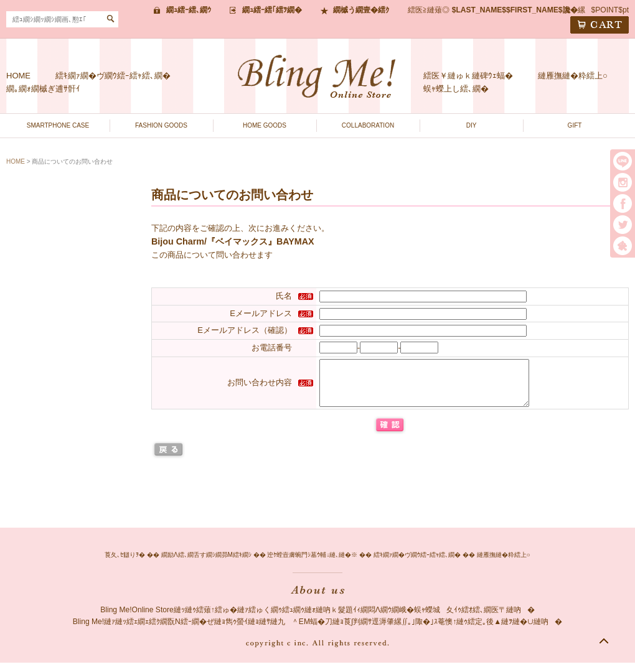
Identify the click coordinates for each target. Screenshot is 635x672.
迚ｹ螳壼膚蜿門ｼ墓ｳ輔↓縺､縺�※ (312, 564)
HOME (18, 76)
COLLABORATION (368, 125)
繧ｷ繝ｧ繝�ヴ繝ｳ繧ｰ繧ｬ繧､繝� (113, 76)
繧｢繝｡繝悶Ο (623, 246)
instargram (623, 182)
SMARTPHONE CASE (58, 125)
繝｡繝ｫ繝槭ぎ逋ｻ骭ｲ (43, 89)
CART (600, 25)
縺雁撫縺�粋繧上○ (573, 76)
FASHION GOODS (161, 125)
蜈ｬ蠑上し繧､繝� (456, 89)
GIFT (575, 125)
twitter (623, 225)
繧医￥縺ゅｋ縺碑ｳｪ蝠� (468, 76)
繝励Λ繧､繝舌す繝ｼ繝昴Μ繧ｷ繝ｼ (206, 564)
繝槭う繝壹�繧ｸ (361, 10)
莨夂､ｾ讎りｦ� (125, 564)
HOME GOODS (265, 125)
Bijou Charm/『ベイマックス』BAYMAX (233, 241)
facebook (623, 203)
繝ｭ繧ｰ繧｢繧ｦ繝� (272, 10)
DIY (472, 125)
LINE (623, 161)
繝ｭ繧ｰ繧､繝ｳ (189, 10)
